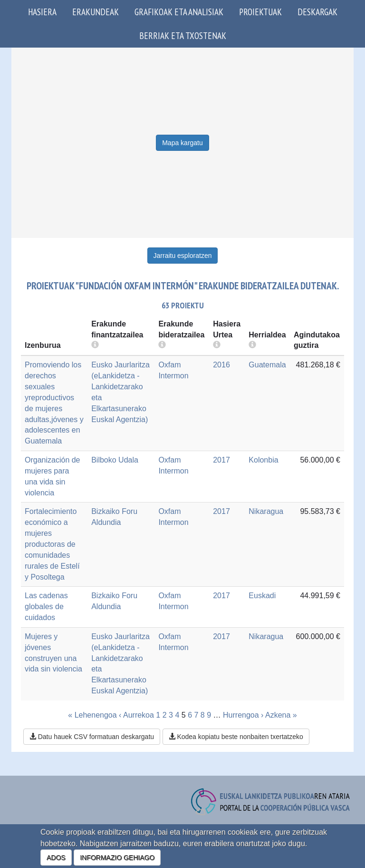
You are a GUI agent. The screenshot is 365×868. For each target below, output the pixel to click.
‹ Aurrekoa (136, 715)
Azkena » (281, 715)
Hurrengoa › (243, 715)
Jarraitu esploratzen (183, 256)
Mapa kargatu (182, 143)
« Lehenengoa (92, 715)
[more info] (217, 345)
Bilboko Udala (115, 460)
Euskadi (262, 596)
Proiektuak (260, 12)
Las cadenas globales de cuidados (46, 607)
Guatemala (267, 365)
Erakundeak (96, 12)
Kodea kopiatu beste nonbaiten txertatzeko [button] (236, 737)
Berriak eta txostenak (183, 35)
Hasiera (42, 12)
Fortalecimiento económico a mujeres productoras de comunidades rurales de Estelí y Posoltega (52, 544)
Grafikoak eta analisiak (179, 12)
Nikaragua (266, 511)
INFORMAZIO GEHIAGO (117, 858)
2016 (221, 365)
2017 (221, 460)
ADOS (56, 858)
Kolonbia (263, 460)
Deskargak (317, 12)
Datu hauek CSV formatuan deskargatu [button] (92, 737)
